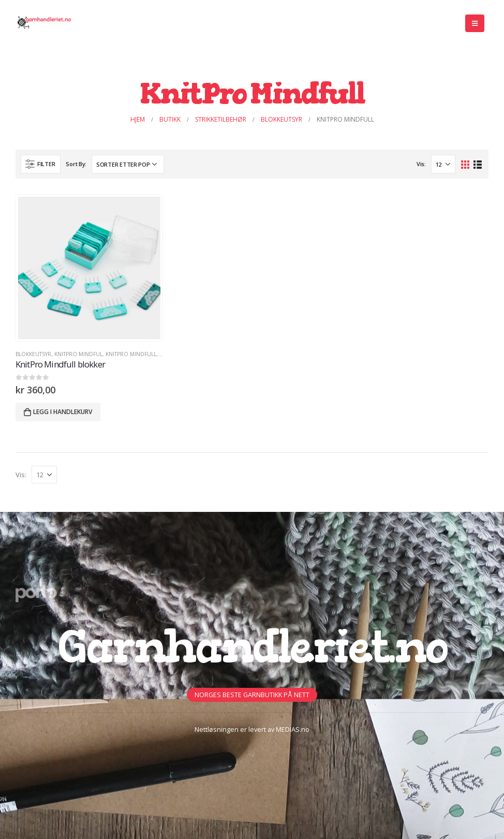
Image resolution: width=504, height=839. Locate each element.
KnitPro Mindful (78, 354)
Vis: (421, 164)
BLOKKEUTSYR (33, 354)
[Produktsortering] (128, 164)
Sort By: (76, 164)
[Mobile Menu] (475, 23)
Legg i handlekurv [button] (63, 412)
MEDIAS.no (293, 730)
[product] (89, 268)
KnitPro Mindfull (131, 354)
